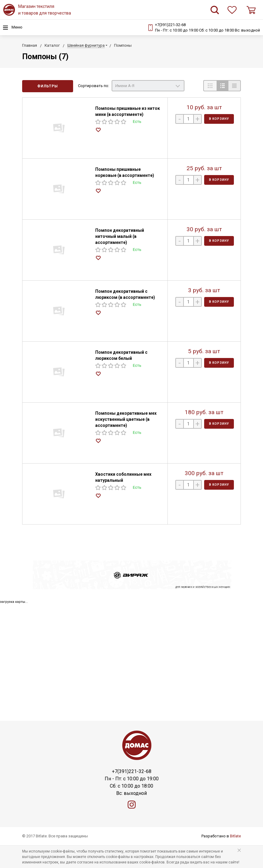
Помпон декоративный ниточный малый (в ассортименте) (120, 236)
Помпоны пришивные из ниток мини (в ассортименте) (128, 111)
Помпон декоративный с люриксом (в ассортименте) (125, 294)
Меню (13, 28)
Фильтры (48, 86)
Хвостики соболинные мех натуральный (123, 477)
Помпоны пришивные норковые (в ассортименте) (125, 172)
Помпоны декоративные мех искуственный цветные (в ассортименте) (126, 419)
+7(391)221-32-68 (170, 25)
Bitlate (235, 836)
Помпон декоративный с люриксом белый (121, 355)
